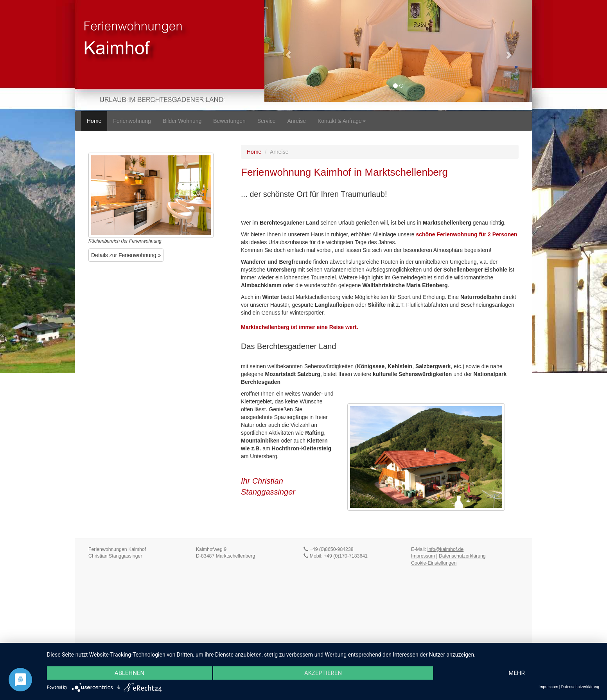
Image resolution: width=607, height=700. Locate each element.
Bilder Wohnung (182, 121)
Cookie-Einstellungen (434, 563)
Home (94, 121)
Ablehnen (129, 673)
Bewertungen (229, 121)
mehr (517, 673)
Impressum (423, 556)
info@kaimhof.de (446, 549)
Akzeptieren (323, 673)
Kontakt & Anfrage (342, 121)
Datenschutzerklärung (462, 556)
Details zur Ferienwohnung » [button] (126, 255)
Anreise (296, 121)
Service (267, 121)
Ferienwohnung (132, 121)
